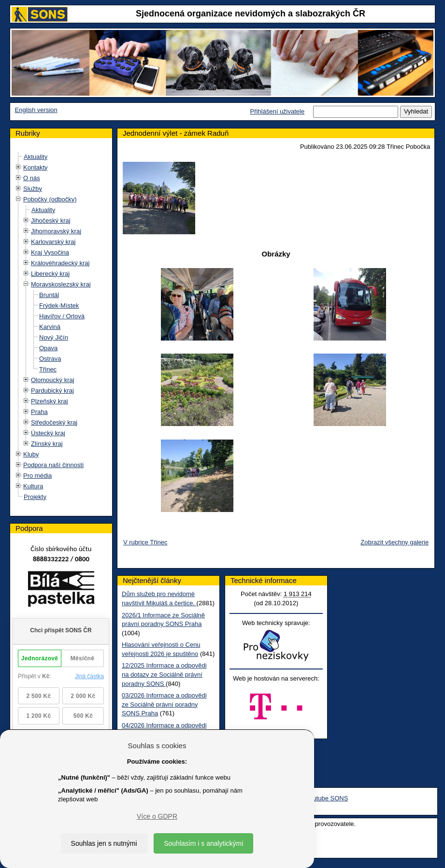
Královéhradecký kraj (60, 263)
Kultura (33, 486)
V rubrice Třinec (145, 542)
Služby (33, 189)
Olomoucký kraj (53, 380)
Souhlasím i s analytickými (203, 843)
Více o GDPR (157, 816)
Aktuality (36, 157)
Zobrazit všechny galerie (395, 542)
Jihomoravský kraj (56, 231)
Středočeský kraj (54, 422)
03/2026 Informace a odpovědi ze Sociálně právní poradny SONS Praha (164, 704)
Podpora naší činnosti (53, 465)
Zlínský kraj (47, 444)
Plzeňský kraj (50, 401)
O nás (32, 178)
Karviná (50, 327)
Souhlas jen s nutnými (104, 843)
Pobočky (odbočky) (50, 199)
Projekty (35, 497)
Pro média (37, 476)
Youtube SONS (327, 798)
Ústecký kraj (48, 433)
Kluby (31, 454)
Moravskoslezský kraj (61, 284)
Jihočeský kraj (51, 221)
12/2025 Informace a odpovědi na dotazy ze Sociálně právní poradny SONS (164, 674)
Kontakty (36, 167)
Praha (39, 412)
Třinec (48, 369)
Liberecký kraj (50, 274)
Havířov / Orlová (62, 316)
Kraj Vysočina (50, 252)
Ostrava (50, 359)
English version (36, 110)
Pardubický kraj (52, 391)
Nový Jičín (54, 337)
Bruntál (49, 295)
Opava (48, 348)
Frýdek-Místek (59, 306)
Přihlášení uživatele (277, 111)
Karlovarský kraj (53, 242)
